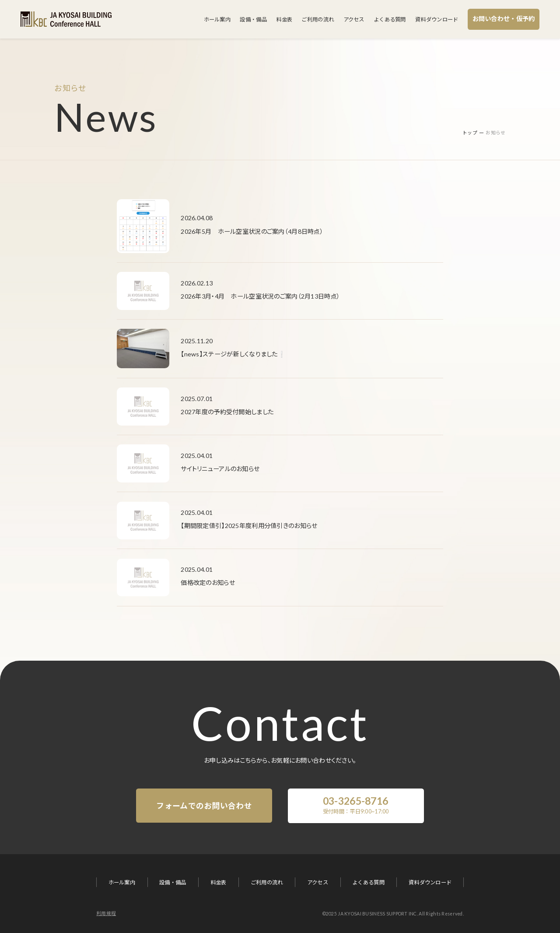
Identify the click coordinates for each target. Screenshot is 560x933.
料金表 (284, 19)
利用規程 (106, 913)
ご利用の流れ (318, 19)
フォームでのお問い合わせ (204, 806)
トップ (470, 133)
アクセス (354, 19)
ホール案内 (217, 19)
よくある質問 (390, 19)
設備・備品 (253, 19)
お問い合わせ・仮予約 (504, 19)
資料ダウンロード (437, 19)
